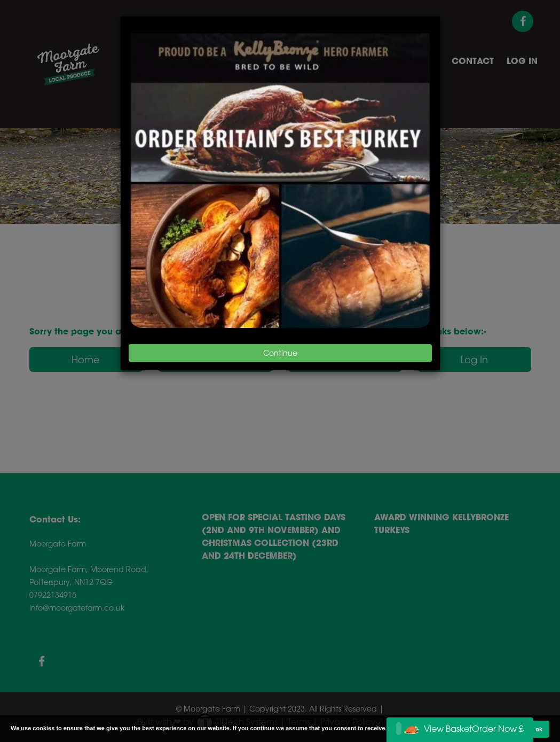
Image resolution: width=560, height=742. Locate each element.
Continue (280, 353)
